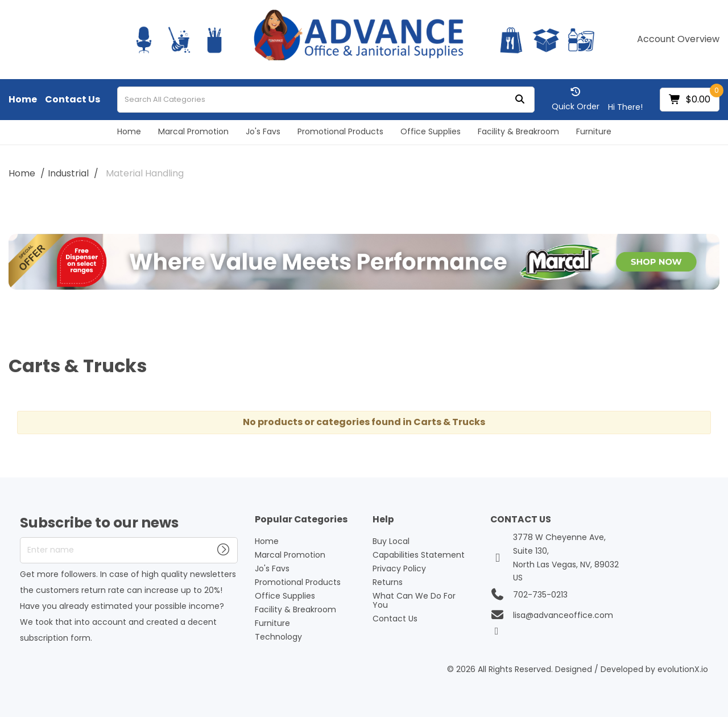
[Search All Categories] (326, 100)
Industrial (68, 173)
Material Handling (145, 173)
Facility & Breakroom (518, 131)
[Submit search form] (520, 100)
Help (383, 520)
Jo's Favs (263, 131)
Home (23, 100)
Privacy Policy (399, 568)
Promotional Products (340, 131)
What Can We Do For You (414, 600)
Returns (388, 582)
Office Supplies (431, 131)
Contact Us (73, 100)
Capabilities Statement (419, 555)
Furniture (594, 131)
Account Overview (678, 39)
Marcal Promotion (193, 131)
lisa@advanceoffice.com (563, 615)
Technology (278, 637)
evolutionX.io (683, 669)
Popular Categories (301, 520)
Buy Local (391, 541)
